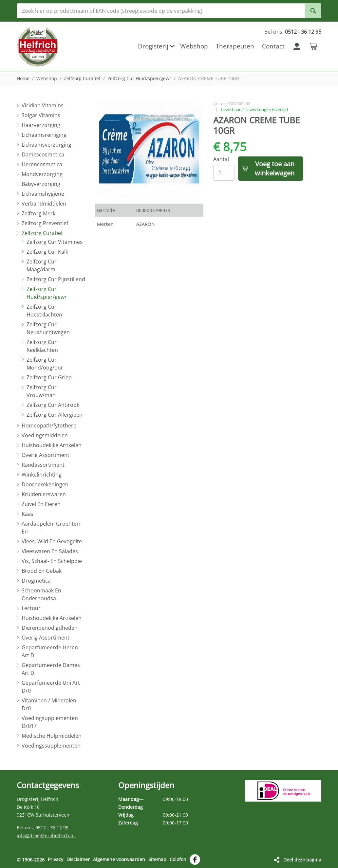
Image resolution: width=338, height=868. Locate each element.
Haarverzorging (41, 125)
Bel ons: (293, 32)
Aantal (221, 159)
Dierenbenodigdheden (50, 628)
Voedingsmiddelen (45, 435)
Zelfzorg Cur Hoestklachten (44, 311)
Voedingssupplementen (51, 746)
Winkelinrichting (42, 475)
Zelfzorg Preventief (45, 223)
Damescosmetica (43, 154)
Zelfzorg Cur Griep (49, 377)
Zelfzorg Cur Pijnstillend (56, 279)
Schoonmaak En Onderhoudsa (41, 594)
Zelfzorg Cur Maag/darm (42, 265)
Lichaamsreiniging (44, 135)
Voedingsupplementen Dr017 (50, 722)
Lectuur (31, 608)
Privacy (56, 859)
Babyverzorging (41, 184)
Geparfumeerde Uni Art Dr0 (51, 687)
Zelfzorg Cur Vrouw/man (42, 391)
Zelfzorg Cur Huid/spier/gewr (139, 78)
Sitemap (157, 859)
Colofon (178, 859)
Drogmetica (36, 581)
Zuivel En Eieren (41, 504)
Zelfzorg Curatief (82, 78)
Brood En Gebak (42, 571)
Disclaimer (78, 859)
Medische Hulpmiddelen (52, 736)
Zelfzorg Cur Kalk (47, 252)
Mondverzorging (42, 174)
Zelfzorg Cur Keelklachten (42, 346)
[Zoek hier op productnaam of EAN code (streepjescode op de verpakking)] (169, 11)
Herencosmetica (42, 164)
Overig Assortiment (46, 455)
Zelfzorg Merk (38, 213)
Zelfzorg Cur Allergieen (55, 415)
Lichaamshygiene (43, 194)
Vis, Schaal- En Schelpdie (52, 561)
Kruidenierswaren (44, 494)
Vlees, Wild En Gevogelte (52, 541)
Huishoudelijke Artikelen (52, 445)
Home (23, 78)
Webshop (47, 78)
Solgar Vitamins (41, 115)
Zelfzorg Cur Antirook (53, 405)
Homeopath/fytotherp (49, 425)
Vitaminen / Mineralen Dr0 (49, 704)
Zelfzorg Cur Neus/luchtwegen (48, 328)
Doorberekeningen (45, 484)
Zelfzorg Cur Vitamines (55, 242)
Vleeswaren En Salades (50, 551)
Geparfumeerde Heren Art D (50, 651)
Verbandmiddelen (44, 204)
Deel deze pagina (302, 859)
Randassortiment (43, 465)
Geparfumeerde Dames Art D (51, 669)
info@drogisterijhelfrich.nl (46, 835)
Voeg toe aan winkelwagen (275, 168)
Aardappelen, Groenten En (51, 528)
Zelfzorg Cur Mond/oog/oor (45, 364)
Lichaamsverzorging (47, 145)
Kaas (28, 514)
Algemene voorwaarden (119, 859)
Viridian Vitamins (43, 105)
